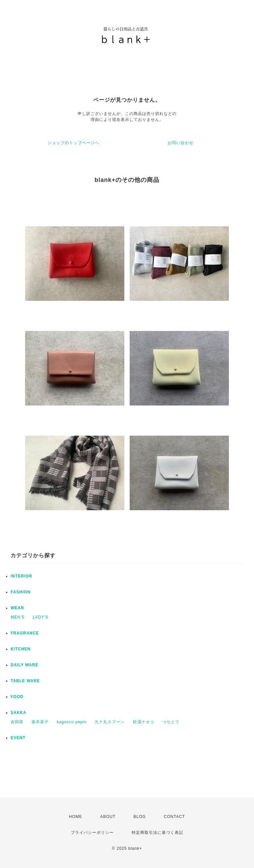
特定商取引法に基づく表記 (157, 833)
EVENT (18, 738)
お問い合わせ (181, 143)
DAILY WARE (24, 665)
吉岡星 (17, 722)
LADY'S (41, 617)
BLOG (140, 817)
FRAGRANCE (25, 633)
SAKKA (19, 713)
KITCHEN (21, 649)
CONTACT (174, 817)
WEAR (17, 608)
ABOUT (108, 817)
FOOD (17, 697)
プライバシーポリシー (92, 833)
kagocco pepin (72, 722)
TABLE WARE (25, 681)
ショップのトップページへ (73, 143)
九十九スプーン (110, 722)
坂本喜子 (40, 722)
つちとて (171, 722)
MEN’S (18, 617)
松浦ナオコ (144, 722)
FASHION (21, 592)
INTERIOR (21, 576)
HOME (76, 817)
